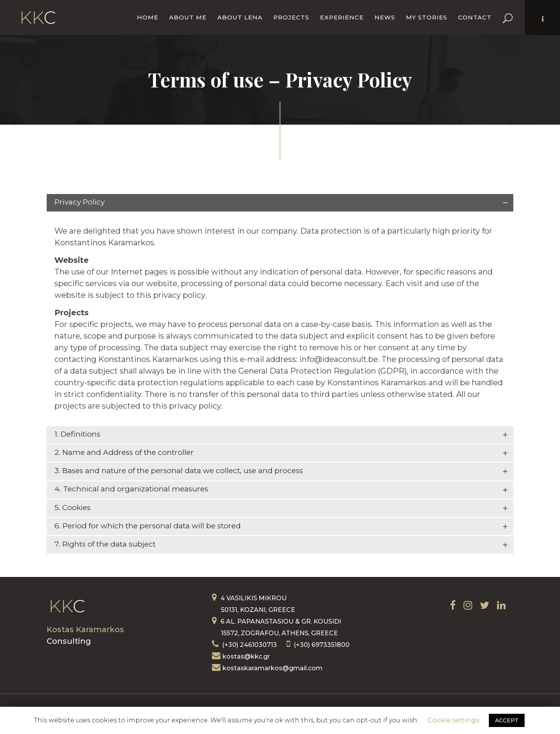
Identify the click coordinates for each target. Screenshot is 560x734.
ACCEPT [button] (507, 720)
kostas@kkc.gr (246, 656)
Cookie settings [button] (453, 720)
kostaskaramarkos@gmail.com (272, 668)
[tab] (280, 203)
